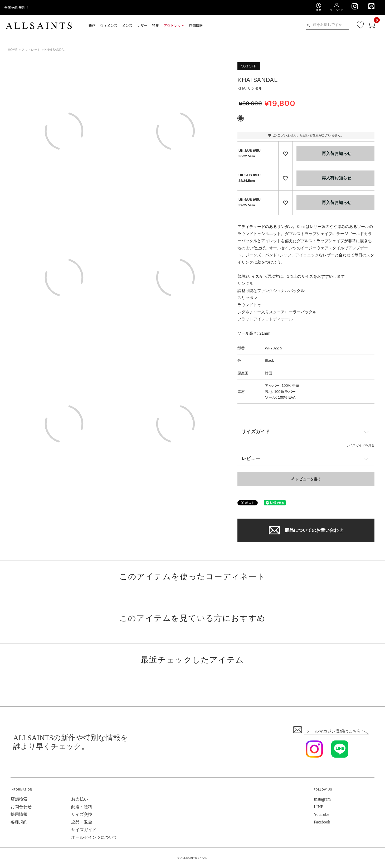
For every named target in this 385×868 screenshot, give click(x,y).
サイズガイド (256, 432)
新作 (92, 25)
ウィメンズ (109, 25)
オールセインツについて (94, 837)
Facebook (322, 822)
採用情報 (19, 814)
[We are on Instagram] (355, 6)
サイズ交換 (82, 814)
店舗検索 (19, 799)
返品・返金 (82, 822)
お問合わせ (21, 807)
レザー (142, 25)
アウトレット (174, 25)
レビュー (251, 459)
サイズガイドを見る (360, 445)
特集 (155, 25)
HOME (13, 50)
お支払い (80, 799)
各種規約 (19, 822)
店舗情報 (196, 25)
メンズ (127, 25)
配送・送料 (82, 807)
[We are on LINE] (371, 6)
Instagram (322, 799)
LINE (319, 807)
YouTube (321, 814)
